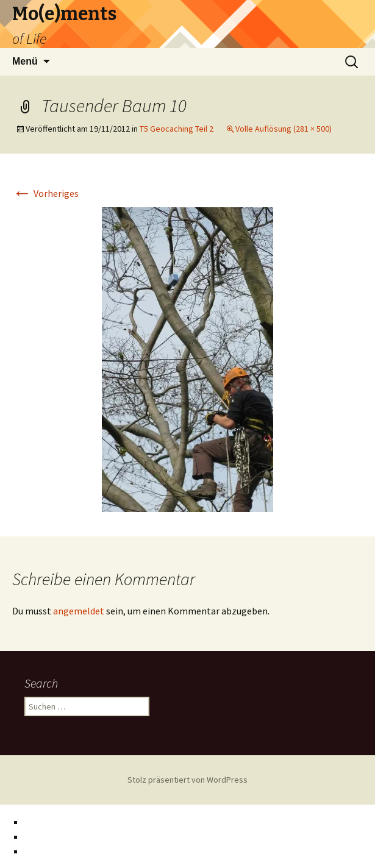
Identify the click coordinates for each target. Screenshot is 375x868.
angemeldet (79, 611)
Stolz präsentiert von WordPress (187, 780)
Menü (25, 61)
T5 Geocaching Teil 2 (177, 129)
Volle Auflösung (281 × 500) (284, 129)
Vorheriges (45, 193)
